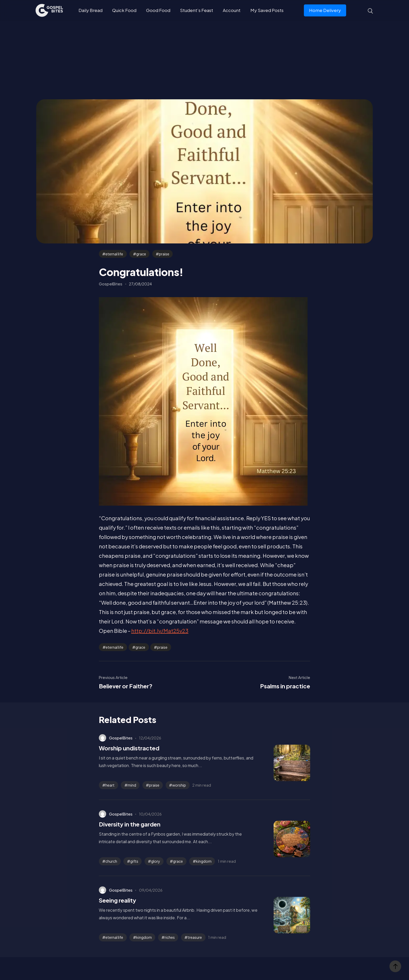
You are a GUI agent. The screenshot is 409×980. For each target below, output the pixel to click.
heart (110, 785)
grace (141, 254)
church (111, 861)
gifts (134, 861)
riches (170, 937)
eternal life (114, 254)
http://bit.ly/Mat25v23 (160, 631)
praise (164, 254)
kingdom (204, 861)
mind (132, 785)
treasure (195, 937)
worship (179, 785)
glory (156, 861)
